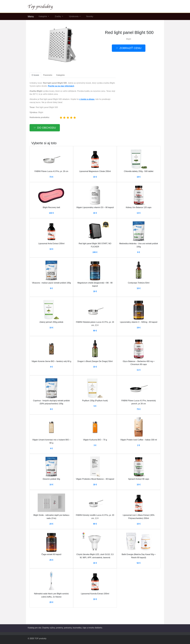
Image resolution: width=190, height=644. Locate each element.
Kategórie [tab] (61, 75)
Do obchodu (47, 128)
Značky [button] (58, 16)
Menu (31, 16)
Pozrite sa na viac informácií (61, 86)
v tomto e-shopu (87, 99)
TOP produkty (40, 638)
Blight (129, 39)
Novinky (90, 16)
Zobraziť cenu (130, 48)
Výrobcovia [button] (74, 16)
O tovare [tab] (35, 75)
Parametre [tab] (48, 75)
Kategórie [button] (43, 16)
